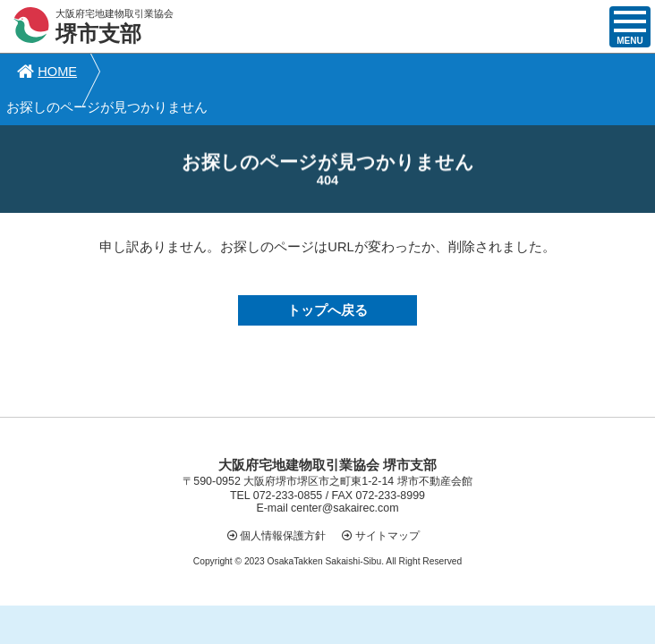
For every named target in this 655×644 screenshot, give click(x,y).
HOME (45, 72)
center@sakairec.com (345, 473)
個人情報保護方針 (283, 500)
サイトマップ (387, 500)
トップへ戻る (327, 275)
